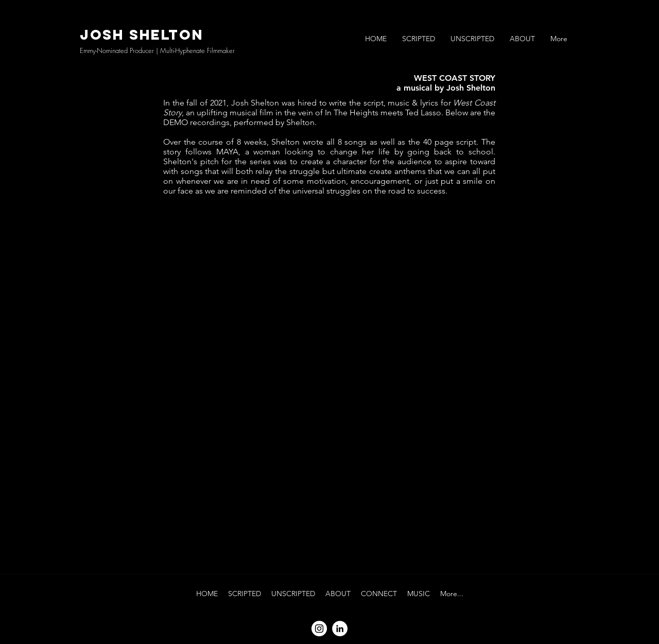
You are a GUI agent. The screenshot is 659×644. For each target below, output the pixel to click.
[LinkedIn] (340, 629)
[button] (419, 39)
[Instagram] (319, 629)
